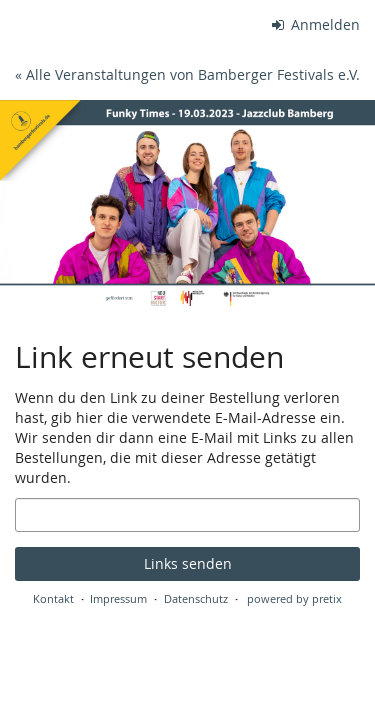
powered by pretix (294, 598)
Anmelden (316, 24)
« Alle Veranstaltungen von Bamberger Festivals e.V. (187, 74)
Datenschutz (196, 598)
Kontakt (53, 598)
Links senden (188, 563)
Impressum (118, 598)
